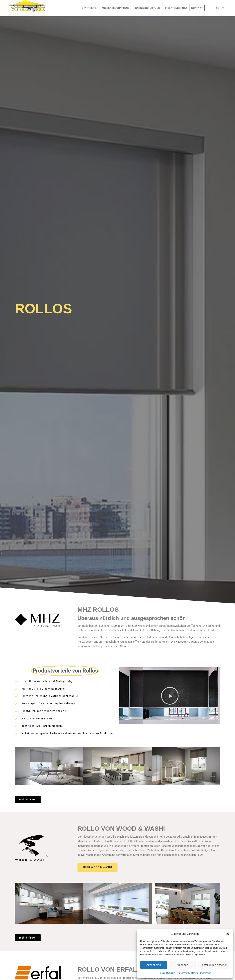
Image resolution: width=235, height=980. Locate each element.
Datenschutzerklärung (188, 973)
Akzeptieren (154, 965)
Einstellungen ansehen (214, 965)
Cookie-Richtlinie (167, 973)
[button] (228, 934)
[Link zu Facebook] (223, 8)
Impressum (206, 973)
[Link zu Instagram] (218, 8)
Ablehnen (182, 965)
